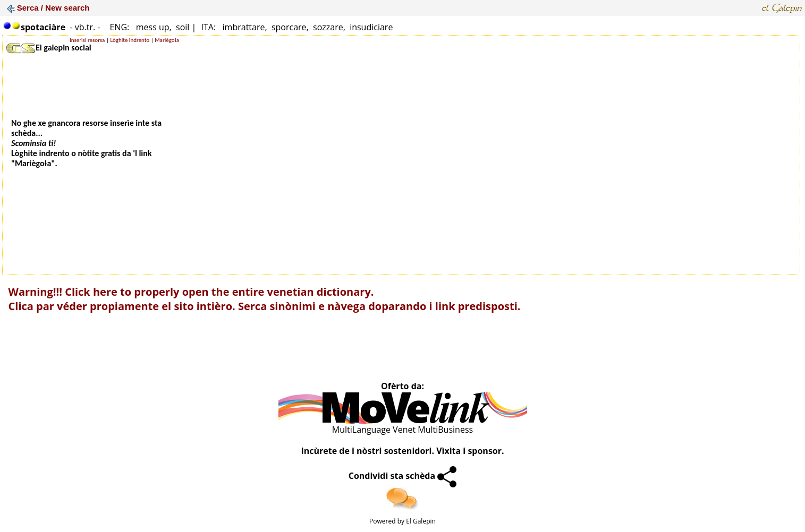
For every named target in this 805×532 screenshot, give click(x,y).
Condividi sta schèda (403, 476)
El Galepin (421, 521)
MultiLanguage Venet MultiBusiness (402, 430)
